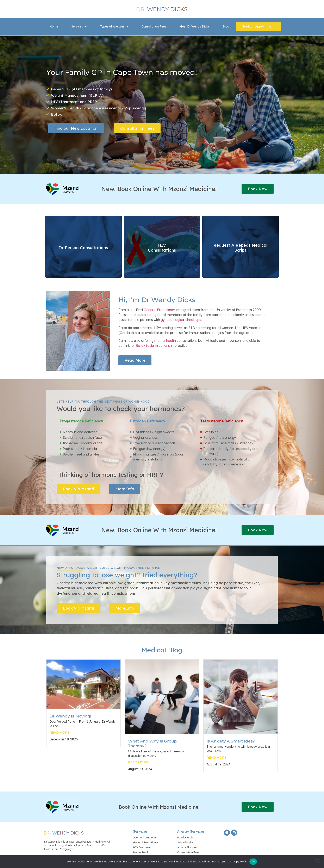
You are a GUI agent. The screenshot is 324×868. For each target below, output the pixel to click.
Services (79, 26)
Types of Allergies (114, 26)
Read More (60, 732)
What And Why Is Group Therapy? (152, 743)
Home (54, 26)
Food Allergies (186, 838)
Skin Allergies (185, 842)
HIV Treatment (142, 847)
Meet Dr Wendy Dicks (194, 26)
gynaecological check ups (181, 320)
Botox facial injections (153, 346)
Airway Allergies (187, 847)
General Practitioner (159, 310)
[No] (317, 861)
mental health (165, 341)
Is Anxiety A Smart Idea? (231, 741)
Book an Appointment (258, 26)
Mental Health (142, 852)
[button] (79, 26)
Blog (226, 26)
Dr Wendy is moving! (70, 716)
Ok (253, 861)
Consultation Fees (154, 26)
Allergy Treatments (145, 838)
